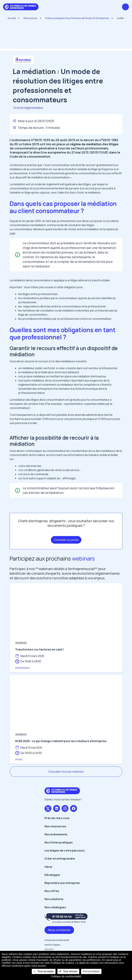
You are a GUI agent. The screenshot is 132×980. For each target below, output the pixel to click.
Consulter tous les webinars (66, 772)
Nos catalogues (55, 907)
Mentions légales (52, 945)
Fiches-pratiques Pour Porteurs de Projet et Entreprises (77, 18)
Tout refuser (68, 971)
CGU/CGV (49, 949)
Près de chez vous (57, 818)
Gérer (49, 867)
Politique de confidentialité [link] (66, 976)
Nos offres (52, 891)
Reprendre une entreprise (62, 883)
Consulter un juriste (66, 540)
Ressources (31, 18)
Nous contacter (59, 930)
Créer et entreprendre (60, 859)
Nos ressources (55, 826)
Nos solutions (54, 899)
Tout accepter (44, 971)
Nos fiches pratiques (59, 842)
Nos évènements (56, 834)
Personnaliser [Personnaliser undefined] (91, 971)
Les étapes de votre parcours (65, 850)
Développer (52, 875)
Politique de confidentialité (57, 940)
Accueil (12, 18)
